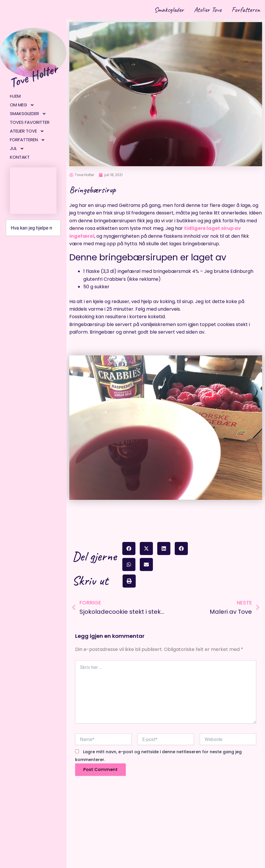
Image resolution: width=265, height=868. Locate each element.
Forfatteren (245, 10)
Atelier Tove (205, 10)
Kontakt (20, 157)
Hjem (15, 96)
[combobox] (33, 228)
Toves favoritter (30, 122)
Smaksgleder (164, 10)
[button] (129, 548)
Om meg (22, 105)
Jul (17, 148)
